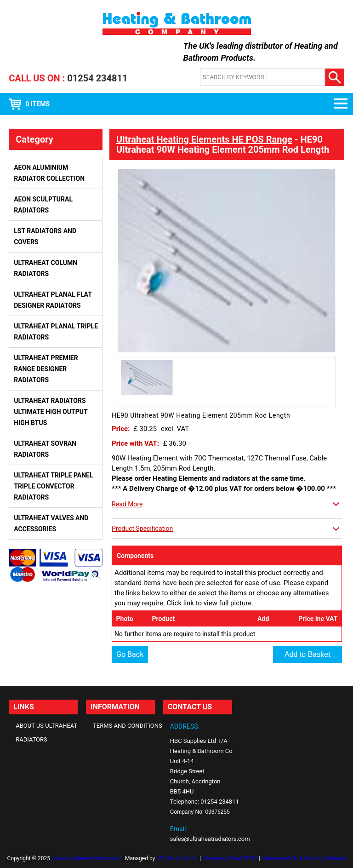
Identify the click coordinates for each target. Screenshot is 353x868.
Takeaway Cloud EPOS (230, 858)
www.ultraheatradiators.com (86, 858)
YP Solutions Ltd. (177, 858)
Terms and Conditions (128, 726)
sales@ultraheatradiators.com (210, 839)
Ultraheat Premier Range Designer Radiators (46, 369)
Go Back (130, 654)
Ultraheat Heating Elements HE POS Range (204, 139)
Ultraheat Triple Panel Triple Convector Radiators (53, 486)
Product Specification (142, 529)
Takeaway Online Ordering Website (303, 858)
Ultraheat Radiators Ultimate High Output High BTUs (51, 412)
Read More (127, 504)
